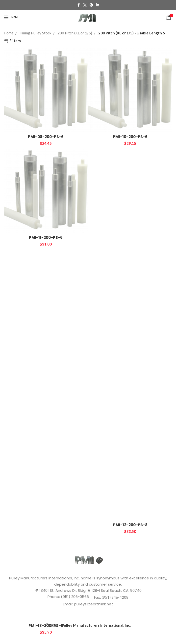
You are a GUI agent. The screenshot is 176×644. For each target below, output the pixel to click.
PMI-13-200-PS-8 (46, 626)
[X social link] (85, 5)
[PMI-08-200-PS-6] (46, 90)
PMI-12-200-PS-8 (130, 525)
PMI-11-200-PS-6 (46, 237)
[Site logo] (88, 17)
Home (9, 33)
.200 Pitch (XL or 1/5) (74, 33)
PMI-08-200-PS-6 (46, 137)
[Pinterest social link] (91, 5)
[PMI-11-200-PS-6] (46, 191)
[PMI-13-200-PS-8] (46, 435)
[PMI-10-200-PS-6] (130, 90)
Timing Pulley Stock (35, 33)
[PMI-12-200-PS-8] (130, 334)
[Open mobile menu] (12, 17)
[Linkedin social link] (98, 5)
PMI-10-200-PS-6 (130, 137)
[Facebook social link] (79, 5)
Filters (15, 41)
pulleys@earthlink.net (94, 604)
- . (95, 625)
